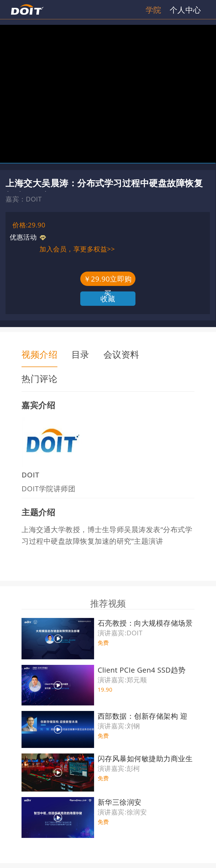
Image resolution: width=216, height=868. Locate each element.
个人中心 (185, 10)
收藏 (108, 299)
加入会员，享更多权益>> (77, 249)
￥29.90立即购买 (108, 280)
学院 (154, 10)
